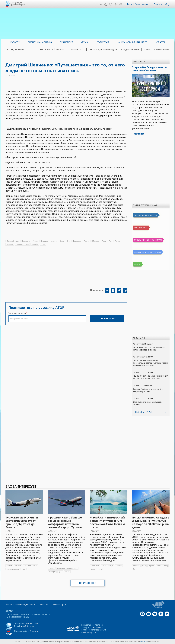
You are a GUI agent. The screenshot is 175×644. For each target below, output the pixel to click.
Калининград (162, 566)
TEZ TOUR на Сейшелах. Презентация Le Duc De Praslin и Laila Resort (151, 377)
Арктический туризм (52, 49)
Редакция (44, 605)
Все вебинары (143, 412)
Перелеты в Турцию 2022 (67, 568)
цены (67, 572)
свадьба (35, 244)
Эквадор (10, 244)
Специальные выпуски (146, 215)
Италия (54, 241)
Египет (9, 566)
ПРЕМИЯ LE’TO (77, 49)
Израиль (45, 241)
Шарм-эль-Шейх (30, 566)
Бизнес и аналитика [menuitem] (40, 42)
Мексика (96, 241)
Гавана (87, 241)
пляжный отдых (22, 244)
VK (111, 4)
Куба (69, 241)
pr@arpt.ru (33, 631)
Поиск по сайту (161, 4)
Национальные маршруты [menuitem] (133, 42)
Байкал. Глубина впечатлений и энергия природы (148, 390)
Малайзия (95, 566)
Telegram (120, 4)
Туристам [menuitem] (103, 42)
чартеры (52, 572)
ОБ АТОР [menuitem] (161, 42)
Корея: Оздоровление (157, 49)
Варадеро (77, 241)
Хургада (18, 566)
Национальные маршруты (147, 252)
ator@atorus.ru (27, 626)
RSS (66, 605)
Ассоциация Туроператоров (18, 4)
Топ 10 (137, 264)
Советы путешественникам (148, 240)
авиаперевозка (13, 569)
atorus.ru (144, 642)
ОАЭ (144, 566)
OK (116, 4)
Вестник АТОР (141, 228)
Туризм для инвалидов (103, 49)
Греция (36, 241)
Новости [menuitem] (15, 42)
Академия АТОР (130, 49)
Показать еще (88, 583)
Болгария (26, 241)
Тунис (118, 241)
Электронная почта (17, 313)
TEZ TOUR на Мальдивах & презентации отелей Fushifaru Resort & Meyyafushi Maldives (150, 363)
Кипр (62, 241)
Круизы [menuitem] (85, 42)
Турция (52, 568)
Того (111, 241)
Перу (104, 241)
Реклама (57, 605)
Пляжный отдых (13, 241)
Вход (130, 4)
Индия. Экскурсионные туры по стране (148, 403)
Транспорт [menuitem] (67, 42)
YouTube (106, 4)
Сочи (135, 569)
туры (43, 244)
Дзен (101, 4)
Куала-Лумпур (107, 566)
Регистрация (141, 4)
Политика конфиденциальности (21, 605)
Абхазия (136, 566)
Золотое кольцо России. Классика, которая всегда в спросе (149, 349)
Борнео (119, 566)
